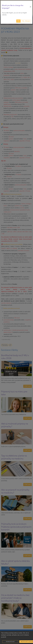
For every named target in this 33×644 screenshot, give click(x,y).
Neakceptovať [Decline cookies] (10, 642)
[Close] (31, 7)
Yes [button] (18, 21)
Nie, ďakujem (26, 21)
